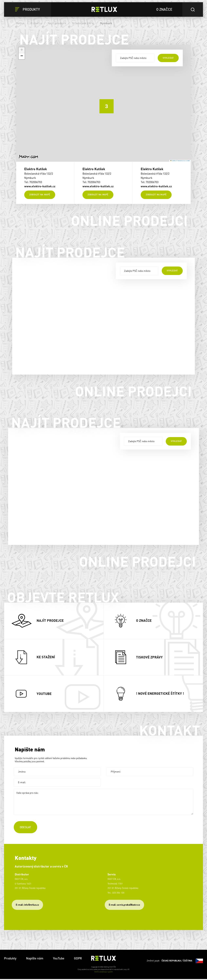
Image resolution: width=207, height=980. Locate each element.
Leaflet (173, 161)
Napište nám (35, 959)
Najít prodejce (57, 23)
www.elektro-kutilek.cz (40, 186)
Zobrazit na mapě (40, 196)
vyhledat (168, 58)
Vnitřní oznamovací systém (104, 973)
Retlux (20, 23)
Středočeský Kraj (83, 23)
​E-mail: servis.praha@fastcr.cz (124, 906)
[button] (103, 103)
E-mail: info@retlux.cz (27, 906)
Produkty (10, 959)
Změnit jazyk (175, 962)
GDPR (78, 959)
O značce (36, 23)
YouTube (59, 959)
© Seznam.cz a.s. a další (183, 161)
